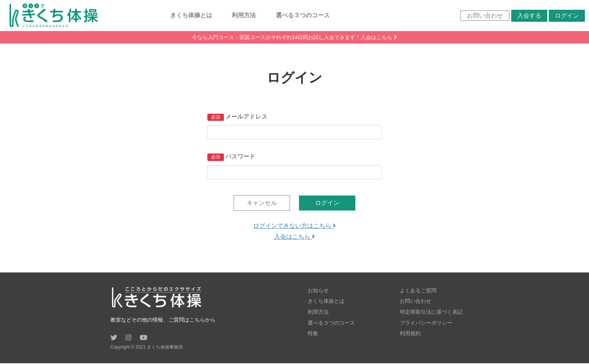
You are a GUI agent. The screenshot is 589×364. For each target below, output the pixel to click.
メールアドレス (246, 117)
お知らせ (318, 291)
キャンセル (262, 204)
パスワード (240, 157)
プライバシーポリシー (426, 323)
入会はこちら (294, 237)
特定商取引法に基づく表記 (431, 312)
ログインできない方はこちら (294, 226)
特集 (313, 333)
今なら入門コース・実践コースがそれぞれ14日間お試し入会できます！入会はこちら (294, 38)
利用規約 (410, 333)
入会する (528, 16)
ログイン (565, 16)
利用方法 (245, 16)
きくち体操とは (192, 16)
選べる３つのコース (304, 16)
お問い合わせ (483, 16)
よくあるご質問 (418, 291)
